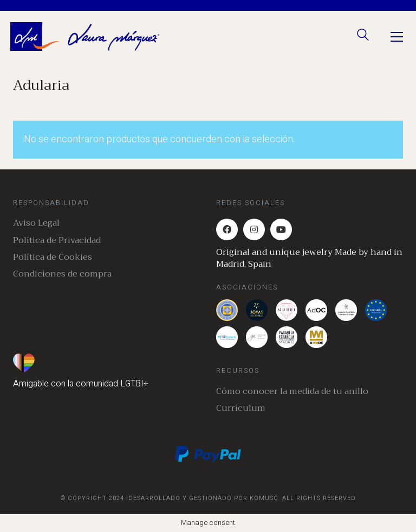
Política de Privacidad (57, 241)
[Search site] (363, 38)
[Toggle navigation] (397, 37)
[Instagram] (254, 229)
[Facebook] (227, 229)
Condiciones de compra (62, 274)
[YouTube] (281, 229)
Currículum (241, 408)
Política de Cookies (53, 257)
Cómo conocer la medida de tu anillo (292, 392)
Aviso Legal (36, 223)
